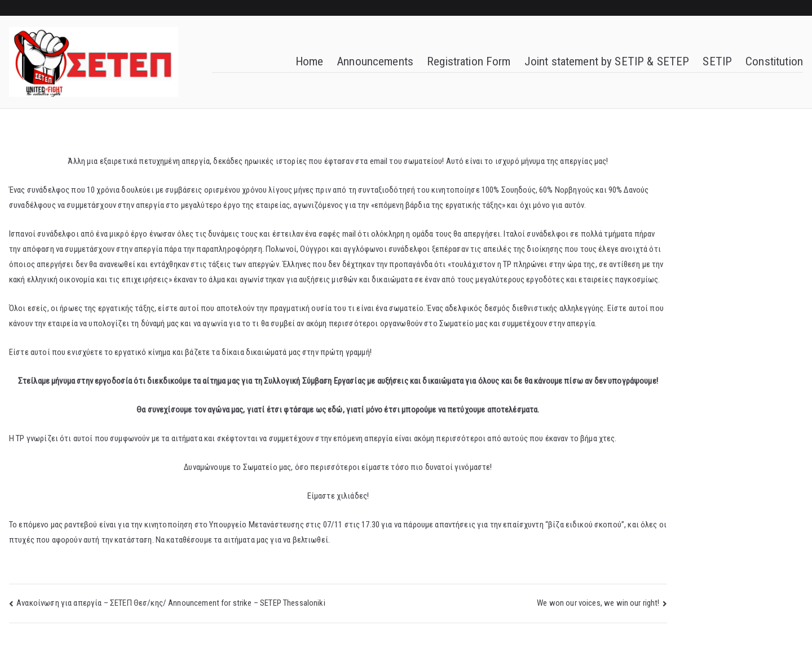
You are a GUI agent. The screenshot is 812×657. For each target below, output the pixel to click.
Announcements (375, 61)
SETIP (717, 61)
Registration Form (469, 61)
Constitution (774, 61)
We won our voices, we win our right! (598, 603)
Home (310, 61)
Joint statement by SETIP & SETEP (607, 61)
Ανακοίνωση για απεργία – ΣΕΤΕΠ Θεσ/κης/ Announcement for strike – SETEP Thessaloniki (171, 603)
